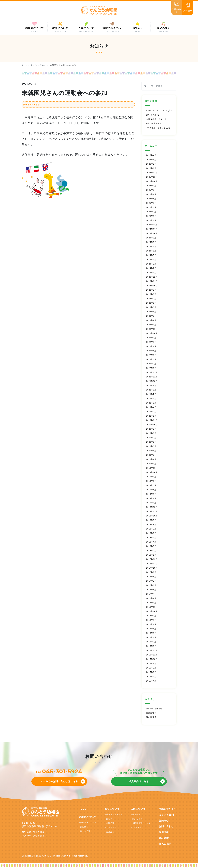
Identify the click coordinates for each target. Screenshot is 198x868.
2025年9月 (151, 186)
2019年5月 (151, 485)
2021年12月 (152, 372)
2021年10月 (152, 381)
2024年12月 (152, 225)
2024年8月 (151, 242)
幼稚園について (87, 817)
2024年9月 (151, 238)
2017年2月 (151, 598)
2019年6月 (151, 481)
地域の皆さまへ (168, 809)
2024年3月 (151, 264)
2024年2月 (151, 268)
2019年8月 (151, 477)
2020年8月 (151, 433)
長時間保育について (141, 823)
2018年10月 (152, 516)
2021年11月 (152, 377)
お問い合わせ (166, 826)
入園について (138, 809)
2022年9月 (151, 338)
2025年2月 (151, 216)
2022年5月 (151, 355)
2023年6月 (151, 303)
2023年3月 (151, 316)
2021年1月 (151, 416)
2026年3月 (151, 160)
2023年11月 (152, 281)
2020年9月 (151, 429)
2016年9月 (151, 616)
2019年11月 (152, 468)
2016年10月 (152, 611)
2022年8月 (151, 342)
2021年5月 (151, 403)
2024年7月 (151, 247)
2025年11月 (152, 177)
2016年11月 (152, 607)
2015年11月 (152, 655)
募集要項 (136, 814)
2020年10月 (152, 425)
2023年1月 (151, 325)
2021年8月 (151, 390)
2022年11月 (152, 329)
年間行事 (110, 823)
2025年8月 (151, 190)
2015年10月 (152, 659)
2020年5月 (151, 446)
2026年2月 (151, 164)
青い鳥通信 (151, 717)
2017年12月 (152, 559)
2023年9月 (151, 290)
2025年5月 (151, 203)
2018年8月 (151, 525)
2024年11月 (152, 229)
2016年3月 (151, 637)
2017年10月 (152, 568)
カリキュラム (112, 828)
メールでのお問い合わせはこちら (59, 781)
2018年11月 (152, 511)
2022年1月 (151, 368)
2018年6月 (151, 533)
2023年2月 (151, 320)
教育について (112, 809)
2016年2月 (151, 642)
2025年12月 (152, 173)
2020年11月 (152, 420)
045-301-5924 (62, 771)
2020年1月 (151, 464)
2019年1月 (151, 503)
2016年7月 (151, 624)
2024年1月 (151, 273)
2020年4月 (151, 451)
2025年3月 (151, 212)
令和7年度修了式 (154, 123)
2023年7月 (151, 299)
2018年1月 (151, 555)
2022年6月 (151, 351)
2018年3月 (151, 546)
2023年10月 (152, 286)
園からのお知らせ (32, 105)
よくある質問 (166, 815)
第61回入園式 (153, 115)
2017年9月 (151, 572)
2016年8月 (151, 620)
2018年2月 (151, 551)
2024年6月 (151, 251)
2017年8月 (151, 577)
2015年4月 (151, 681)
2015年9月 (151, 664)
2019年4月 (151, 490)
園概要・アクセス (88, 823)
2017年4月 (151, 594)
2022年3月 (151, 364)
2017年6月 (151, 585)
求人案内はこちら (139, 781)
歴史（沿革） (86, 831)
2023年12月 (152, 277)
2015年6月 (151, 672)
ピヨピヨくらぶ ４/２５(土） (160, 110)
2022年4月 (151, 359)
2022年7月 (151, 346)
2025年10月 (152, 181)
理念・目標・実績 (114, 814)
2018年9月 (151, 520)
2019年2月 (151, 498)
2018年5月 (151, 538)
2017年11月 (152, 564)
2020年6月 (151, 442)
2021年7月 (151, 394)
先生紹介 (110, 832)
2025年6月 (151, 199)
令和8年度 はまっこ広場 (158, 128)
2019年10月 (152, 472)
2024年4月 (151, 260)
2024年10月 (152, 233)
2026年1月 (151, 168)
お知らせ (164, 820)
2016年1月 (151, 646)
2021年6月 (151, 399)
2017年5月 (151, 590)
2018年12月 (152, 507)
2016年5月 (151, 633)
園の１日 (110, 819)
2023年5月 (151, 307)
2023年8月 (151, 294)
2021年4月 (151, 407)
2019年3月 (151, 494)
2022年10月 (152, 333)
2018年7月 (151, 529)
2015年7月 (151, 668)
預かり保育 (137, 819)
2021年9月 (151, 386)
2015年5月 (151, 677)
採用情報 (164, 832)
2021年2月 (151, 412)
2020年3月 (151, 455)
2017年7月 (151, 581)
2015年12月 (152, 650)
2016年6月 (151, 629)
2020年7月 (151, 438)
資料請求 (164, 838)
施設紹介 (84, 827)
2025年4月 (151, 207)
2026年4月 (151, 155)
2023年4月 (151, 312)
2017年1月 (151, 603)
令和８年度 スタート (156, 119)
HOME (83, 809)
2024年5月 (151, 255)
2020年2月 (151, 459)
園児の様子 (151, 713)
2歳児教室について (141, 828)
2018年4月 (151, 542)
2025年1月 (151, 220)
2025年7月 (151, 194)
